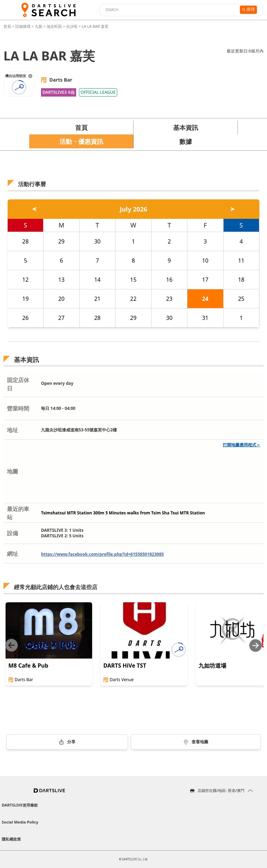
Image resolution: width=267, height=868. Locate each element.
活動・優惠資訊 (81, 141)
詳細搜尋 (23, 26)
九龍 (39, 26)
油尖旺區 (54, 26)
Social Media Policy (20, 822)
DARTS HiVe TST (125, 666)
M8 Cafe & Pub (28, 666)
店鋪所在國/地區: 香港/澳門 (221, 790)
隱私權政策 (11, 839)
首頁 (8, 26)
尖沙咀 (72, 26)
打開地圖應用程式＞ (242, 445)
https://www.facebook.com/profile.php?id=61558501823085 (102, 554)
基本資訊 (186, 127)
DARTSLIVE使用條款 (20, 805)
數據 (186, 141)
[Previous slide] (11, 646)
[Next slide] (256, 646)
